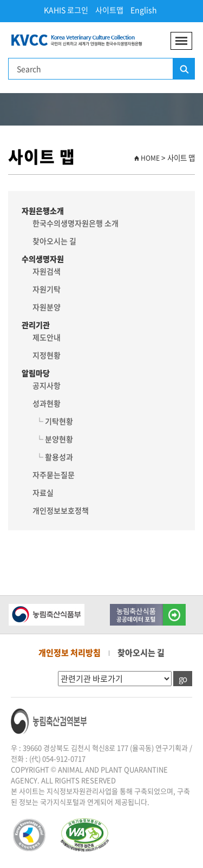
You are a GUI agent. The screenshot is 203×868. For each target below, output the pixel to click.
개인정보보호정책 (61, 510)
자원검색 (47, 271)
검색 (184, 69)
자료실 (43, 492)
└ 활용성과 (53, 457)
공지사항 (47, 385)
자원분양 (47, 307)
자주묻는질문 (54, 475)
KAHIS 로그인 (66, 10)
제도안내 (47, 337)
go (183, 679)
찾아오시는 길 (54, 241)
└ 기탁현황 (53, 421)
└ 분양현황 (53, 439)
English (144, 10)
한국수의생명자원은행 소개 (76, 223)
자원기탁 (47, 289)
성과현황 (47, 403)
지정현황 (47, 355)
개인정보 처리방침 (70, 653)
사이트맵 (109, 10)
